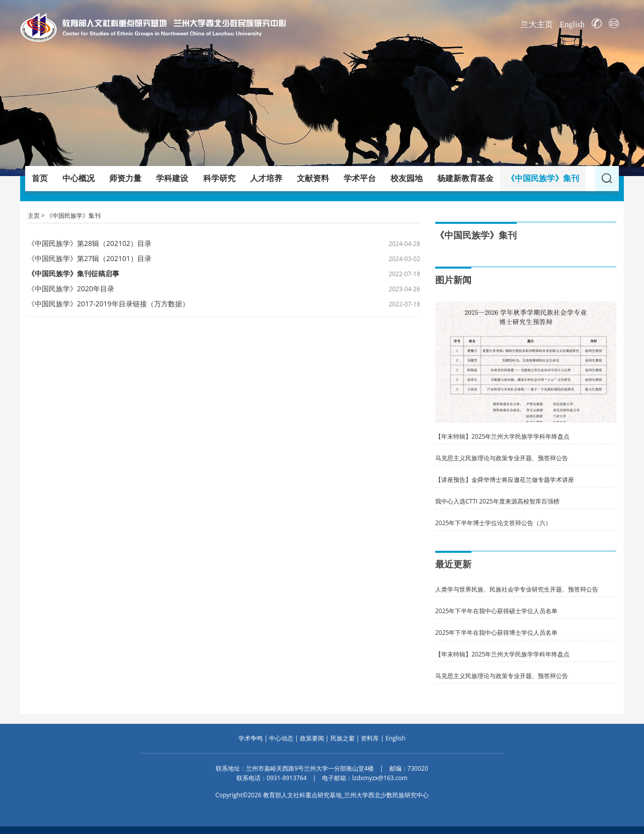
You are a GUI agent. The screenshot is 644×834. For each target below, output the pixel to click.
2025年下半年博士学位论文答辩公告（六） (493, 523)
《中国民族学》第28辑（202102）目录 (90, 243)
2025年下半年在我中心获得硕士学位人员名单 (496, 611)
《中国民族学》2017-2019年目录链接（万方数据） (108, 304)
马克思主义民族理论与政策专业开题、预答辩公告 (502, 458)
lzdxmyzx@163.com (380, 778)
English (572, 24)
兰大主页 (537, 24)
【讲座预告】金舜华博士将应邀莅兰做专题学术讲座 (505, 480)
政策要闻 (312, 738)
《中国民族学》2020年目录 (71, 288)
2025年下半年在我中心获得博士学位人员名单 (496, 633)
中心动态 (281, 738)
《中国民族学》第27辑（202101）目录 (90, 258)
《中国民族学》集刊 (73, 216)
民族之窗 (343, 738)
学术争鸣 (251, 738)
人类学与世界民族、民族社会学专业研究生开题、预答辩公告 (517, 589)
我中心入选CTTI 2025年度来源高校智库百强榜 (497, 501)
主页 (34, 216)
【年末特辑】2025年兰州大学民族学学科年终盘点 (502, 436)
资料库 (370, 738)
